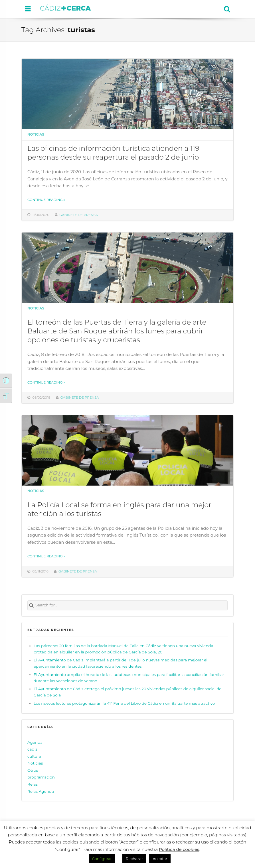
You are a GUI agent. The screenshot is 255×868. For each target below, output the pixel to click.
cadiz (32, 749)
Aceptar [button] (160, 859)
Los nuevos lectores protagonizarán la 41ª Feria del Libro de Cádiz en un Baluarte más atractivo (124, 703)
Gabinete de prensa (79, 215)
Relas (33, 784)
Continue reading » (46, 200)
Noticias (36, 135)
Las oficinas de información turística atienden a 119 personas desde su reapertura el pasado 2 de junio (113, 153)
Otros (33, 770)
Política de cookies (179, 849)
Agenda (35, 742)
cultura (34, 756)
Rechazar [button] (134, 859)
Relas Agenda (41, 791)
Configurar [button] (102, 859)
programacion (41, 777)
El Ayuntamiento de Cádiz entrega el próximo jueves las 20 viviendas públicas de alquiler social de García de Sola (128, 692)
